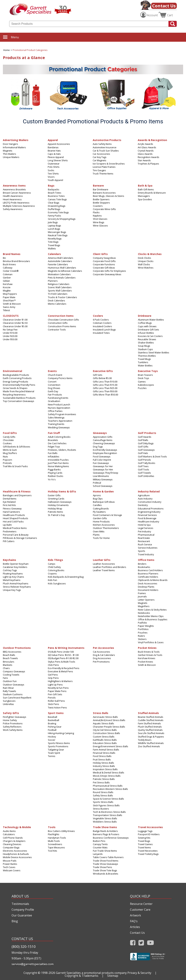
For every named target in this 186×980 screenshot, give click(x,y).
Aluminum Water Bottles (151, 320)
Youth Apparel (55, 180)
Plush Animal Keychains (16, 583)
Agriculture (144, 495)
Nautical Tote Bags (58, 235)
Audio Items (9, 831)
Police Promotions (13, 723)
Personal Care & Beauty (16, 535)
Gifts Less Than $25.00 (105, 388)
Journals (142, 596)
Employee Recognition (105, 453)
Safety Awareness (13, 209)
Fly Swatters (99, 512)
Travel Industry (146, 554)
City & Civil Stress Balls (105, 730)
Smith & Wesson (12, 304)
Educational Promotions (151, 509)
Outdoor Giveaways (14, 685)
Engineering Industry (149, 512)
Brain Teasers (145, 375)
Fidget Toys (54, 447)
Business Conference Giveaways (111, 838)
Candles (97, 505)
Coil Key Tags (10, 570)
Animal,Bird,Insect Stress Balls (109, 720)
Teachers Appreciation (60, 421)
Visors (51, 177)
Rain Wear (8, 688)
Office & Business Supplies (153, 619)
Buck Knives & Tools (149, 652)
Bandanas (53, 147)
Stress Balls (101, 713)
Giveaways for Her (103, 466)
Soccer (52, 740)
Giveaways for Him (103, 470)
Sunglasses (9, 701)
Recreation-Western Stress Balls (110, 789)
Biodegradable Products (16, 375)
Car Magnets (100, 160)
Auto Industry (145, 499)
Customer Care (140, 910)
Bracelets (53, 440)
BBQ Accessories (12, 652)
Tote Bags (53, 242)
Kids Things (55, 560)
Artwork (135, 915)
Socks (51, 170)
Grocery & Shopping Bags (62, 219)
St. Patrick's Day (56, 515)
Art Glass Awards (147, 147)
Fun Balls (53, 453)
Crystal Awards (146, 151)
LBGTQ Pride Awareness (16, 203)
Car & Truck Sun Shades (106, 151)
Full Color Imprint (102, 460)
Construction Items (61, 316)
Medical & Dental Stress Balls (109, 773)
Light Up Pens (55, 685)
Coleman (8, 274)
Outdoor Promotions (17, 648)
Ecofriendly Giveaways (105, 450)
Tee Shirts (53, 174)
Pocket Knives (147, 648)
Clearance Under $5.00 (15, 326)
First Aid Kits (9, 505)
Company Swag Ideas (104, 258)
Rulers (141, 636)
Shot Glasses (100, 219)
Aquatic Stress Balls (103, 723)
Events (52, 371)
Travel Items (144, 847)
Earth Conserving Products (17, 378)
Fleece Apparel (56, 157)
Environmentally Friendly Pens (19, 385)
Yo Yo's (52, 479)
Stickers (142, 639)
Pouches (143, 633)
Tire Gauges (99, 170)
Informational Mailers (14, 147)
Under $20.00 (10, 336)
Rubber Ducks (56, 476)
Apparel (53, 140)
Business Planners (148, 574)
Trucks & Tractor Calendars (62, 297)
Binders (142, 564)
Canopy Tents (100, 844)
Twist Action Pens (57, 708)
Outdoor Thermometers (106, 528)
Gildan (6, 281)
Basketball (54, 720)
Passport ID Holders (149, 834)
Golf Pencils (144, 460)
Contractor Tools (57, 330)
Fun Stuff (54, 433)
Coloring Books (56, 570)
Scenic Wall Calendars (60, 287)
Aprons (97, 495)
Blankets (8, 665)
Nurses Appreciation (59, 408)
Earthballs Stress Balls (105, 740)
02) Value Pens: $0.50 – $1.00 (63, 655)
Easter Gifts (54, 495)
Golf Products (147, 433)
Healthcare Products (14, 515)
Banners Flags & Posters (106, 834)
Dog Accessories (102, 658)
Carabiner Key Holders (15, 567)
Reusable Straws (147, 339)
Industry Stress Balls (104, 766)
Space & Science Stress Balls (108, 799)
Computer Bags (11, 847)
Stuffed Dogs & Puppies (151, 737)
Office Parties (55, 411)
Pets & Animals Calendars (62, 278)
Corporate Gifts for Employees (109, 271)
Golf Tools (144, 470)
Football (52, 730)
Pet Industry (144, 531)
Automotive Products (107, 140)
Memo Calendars (57, 304)
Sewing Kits (144, 838)
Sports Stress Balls (103, 802)
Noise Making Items (58, 466)
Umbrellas (8, 704)
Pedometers (10, 531)
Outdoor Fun (10, 681)
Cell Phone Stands (13, 838)
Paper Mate (9, 297)
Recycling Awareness (14, 395)
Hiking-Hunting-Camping (61, 733)
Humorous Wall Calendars (62, 268)
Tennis (52, 756)
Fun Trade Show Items (105, 851)
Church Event (55, 375)
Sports (142, 551)
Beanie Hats (54, 151)
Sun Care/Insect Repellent (17, 698)
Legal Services (146, 528)
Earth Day (53, 391)
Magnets (8, 151)
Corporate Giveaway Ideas (107, 274)
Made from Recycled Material (19, 391)
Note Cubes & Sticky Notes (152, 610)
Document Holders (148, 590)
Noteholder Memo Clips (151, 616)
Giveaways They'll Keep (106, 473)
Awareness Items (14, 185)
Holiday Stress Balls (103, 763)
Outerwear (54, 164)
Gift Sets (98, 375)
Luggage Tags (145, 831)
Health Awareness (13, 196)
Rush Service (145, 544)
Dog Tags (98, 447)
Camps (52, 564)
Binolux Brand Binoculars (16, 261)
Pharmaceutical (146, 535)
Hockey (52, 737)
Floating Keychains (13, 574)
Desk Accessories (148, 583)
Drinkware (145, 316)
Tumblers (143, 362)
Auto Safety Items (102, 144)
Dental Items (10, 499)
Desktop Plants (146, 587)
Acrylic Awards (145, 144)
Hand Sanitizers (11, 512)
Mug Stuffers (10, 453)
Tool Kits (53, 851)
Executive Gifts (103, 371)
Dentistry (143, 505)
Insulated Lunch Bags (104, 330)
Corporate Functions (104, 264)
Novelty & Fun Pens (58, 688)
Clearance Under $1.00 (15, 320)
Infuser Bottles (146, 333)
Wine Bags (99, 222)
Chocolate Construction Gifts (63, 320)
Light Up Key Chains (13, 577)
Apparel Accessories (59, 144)
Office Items (146, 560)
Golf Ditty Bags (146, 443)
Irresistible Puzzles (58, 460)
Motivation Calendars (59, 274)
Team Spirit (54, 753)
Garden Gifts (100, 518)
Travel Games (145, 844)
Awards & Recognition (152, 140)
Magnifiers (144, 606)
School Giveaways (103, 486)
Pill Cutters (9, 541)
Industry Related (149, 491)
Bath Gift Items (146, 189)
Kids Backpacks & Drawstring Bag (66, 577)
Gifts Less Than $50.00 (105, 391)
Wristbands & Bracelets (106, 874)
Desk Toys (144, 378)
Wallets (52, 248)
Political (97, 483)
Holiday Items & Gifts (62, 491)
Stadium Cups (145, 349)
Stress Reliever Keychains (17, 587)
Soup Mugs (144, 346)
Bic (4, 258)
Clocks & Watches (150, 254)
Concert (52, 382)
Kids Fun (53, 580)
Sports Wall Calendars (60, 291)
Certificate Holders (148, 577)
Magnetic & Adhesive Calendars (65, 271)
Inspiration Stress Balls (105, 769)
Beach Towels (10, 658)
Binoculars (9, 662)
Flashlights (54, 834)
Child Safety (54, 567)
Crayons (52, 574)
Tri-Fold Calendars (58, 294)
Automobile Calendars (60, 261)
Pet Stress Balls (101, 782)
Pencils (52, 698)
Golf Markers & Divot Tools (152, 457)
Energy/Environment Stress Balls (111, 746)
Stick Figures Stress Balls (106, 805)
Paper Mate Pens (57, 691)
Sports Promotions (58, 746)
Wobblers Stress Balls (105, 822)
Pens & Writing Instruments (66, 648)
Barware (98, 185)
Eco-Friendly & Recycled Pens (64, 668)
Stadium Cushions (13, 694)
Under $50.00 (10, 339)
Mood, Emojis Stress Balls (107, 776)
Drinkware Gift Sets (148, 330)
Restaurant (144, 541)
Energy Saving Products (16, 382)
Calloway (8, 268)
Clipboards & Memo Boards (153, 580)
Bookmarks (144, 567)
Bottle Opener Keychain (16, 564)
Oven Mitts (99, 531)
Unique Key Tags (12, 590)
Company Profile (23, 910)
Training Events (56, 424)
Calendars (54, 254)
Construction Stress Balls (106, 733)
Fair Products (55, 395)
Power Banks (10, 864)
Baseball (53, 717)
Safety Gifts (11, 713)
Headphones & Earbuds (16, 854)
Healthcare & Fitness (17, 491)
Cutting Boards (101, 509)
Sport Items (56, 713)
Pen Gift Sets (55, 694)
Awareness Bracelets (14, 189)
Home (7, 50)
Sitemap (113, 976)
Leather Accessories (104, 564)
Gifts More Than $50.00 (105, 395)
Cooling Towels (11, 675)
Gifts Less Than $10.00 (105, 382)
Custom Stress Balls (104, 737)
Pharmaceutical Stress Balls (108, 786)
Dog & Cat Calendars (104, 655)
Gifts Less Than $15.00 (105, 385)
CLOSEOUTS (11, 316)
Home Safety (10, 720)
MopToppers (10, 294)
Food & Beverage (147, 518)
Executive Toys (148, 371)
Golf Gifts (143, 447)
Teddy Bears (145, 740)
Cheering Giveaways (104, 443)
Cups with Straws (147, 326)
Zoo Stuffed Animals (149, 746)
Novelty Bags (55, 239)
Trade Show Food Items (106, 861)
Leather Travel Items (104, 570)
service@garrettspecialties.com (32, 964)
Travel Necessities (148, 851)
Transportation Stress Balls (108, 815)
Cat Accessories (101, 652)
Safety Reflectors (12, 727)
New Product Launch (59, 404)
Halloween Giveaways (60, 502)
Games (142, 382)
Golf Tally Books (147, 463)
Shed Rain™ (9, 300)
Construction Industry (150, 502)
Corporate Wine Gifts (104, 209)
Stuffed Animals (148, 713)
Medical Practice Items (15, 528)
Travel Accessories (150, 827)
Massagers (144, 196)
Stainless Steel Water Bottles (154, 352)
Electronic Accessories (15, 851)
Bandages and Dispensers (17, 495)
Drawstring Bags (57, 206)
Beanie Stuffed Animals (151, 717)
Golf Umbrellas (146, 476)
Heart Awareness (12, 199)
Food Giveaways (102, 457)
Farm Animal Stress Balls (106, 750)
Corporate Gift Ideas (104, 268)
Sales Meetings (56, 417)
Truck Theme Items (103, 174)
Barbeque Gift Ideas (104, 502)
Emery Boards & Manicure (152, 193)
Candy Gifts (9, 437)
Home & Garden (103, 491)
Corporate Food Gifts (104, 261)
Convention (54, 385)
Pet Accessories (103, 648)
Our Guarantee (22, 915)
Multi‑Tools (54, 841)
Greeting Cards (56, 499)
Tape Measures (56, 847)
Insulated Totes (101, 333)
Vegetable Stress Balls (105, 818)
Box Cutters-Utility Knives (61, 831)
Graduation (54, 401)
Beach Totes (55, 193)
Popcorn (8, 460)
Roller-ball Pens (56, 701)
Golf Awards (145, 437)
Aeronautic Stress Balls (105, 717)
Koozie (7, 287)
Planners (53, 281)
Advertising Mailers (16, 140)
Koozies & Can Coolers (150, 336)
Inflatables (54, 457)
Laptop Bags (54, 226)
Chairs (6, 668)
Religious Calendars (59, 284)
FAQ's (134, 921)
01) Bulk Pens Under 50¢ (61, 652)
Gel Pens (53, 675)
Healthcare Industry (148, 522)
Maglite (7, 291)
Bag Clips (98, 499)
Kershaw (8, 284)
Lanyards (98, 854)
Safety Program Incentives (62, 414)
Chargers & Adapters (14, 841)
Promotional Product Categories (30, 50)
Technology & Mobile (17, 827)
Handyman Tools (57, 838)
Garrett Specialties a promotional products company (91, 973)
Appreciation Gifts (103, 437)
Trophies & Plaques (148, 164)
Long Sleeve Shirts (58, 160)
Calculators (9, 834)
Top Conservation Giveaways (19, 401)
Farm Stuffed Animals (149, 723)
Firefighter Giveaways (15, 717)
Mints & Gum (10, 450)
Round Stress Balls (103, 792)
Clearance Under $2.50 (15, 323)
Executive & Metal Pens (60, 671)
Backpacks (54, 189)
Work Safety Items (13, 730)
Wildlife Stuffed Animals (151, 743)
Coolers (98, 316)
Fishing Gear (55, 727)
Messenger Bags (57, 232)
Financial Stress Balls (104, 753)
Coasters (98, 206)
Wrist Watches (146, 268)
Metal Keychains (12, 580)
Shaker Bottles (146, 343)
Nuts (5, 457)
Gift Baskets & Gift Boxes (17, 447)
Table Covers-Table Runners (108, 857)
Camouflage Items (103, 440)
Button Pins (99, 841)
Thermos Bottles (147, 356)
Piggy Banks (54, 470)
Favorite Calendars (58, 264)
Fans (5, 678)
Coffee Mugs (145, 323)
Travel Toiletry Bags (148, 854)
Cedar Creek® (11, 271)
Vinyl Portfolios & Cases (151, 642)
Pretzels (7, 463)
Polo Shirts (54, 167)
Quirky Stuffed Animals (150, 730)
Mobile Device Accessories (17, 857)
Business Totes (56, 196)
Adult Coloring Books (59, 437)
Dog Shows (54, 388)
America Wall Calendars (61, 258)
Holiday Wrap (55, 509)
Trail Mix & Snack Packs (15, 466)
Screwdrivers (55, 844)
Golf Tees (143, 466)
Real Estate (144, 538)
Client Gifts (100, 254)
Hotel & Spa (144, 525)
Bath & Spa (145, 185)
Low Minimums (101, 476)
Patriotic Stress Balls (104, 779)
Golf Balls (143, 440)
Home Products (101, 522)
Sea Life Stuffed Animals (151, 733)
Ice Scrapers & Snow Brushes (109, 164)
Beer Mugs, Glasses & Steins (109, 196)
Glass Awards (145, 154)
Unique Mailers (11, 157)
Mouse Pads (10, 861)
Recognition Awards (148, 157)
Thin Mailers (9, 154)
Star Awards (144, 160)
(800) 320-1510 (24, 947)
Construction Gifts (58, 323)
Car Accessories (101, 154)
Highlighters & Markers (60, 681)
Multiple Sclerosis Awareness (19, 206)
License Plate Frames (104, 167)
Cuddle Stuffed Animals (151, 720)
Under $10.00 (10, 333)
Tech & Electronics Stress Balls (109, 812)
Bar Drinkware (101, 189)
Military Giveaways (103, 479)
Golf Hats (143, 453)
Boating (52, 723)
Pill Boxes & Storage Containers (20, 538)
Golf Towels (144, 473)
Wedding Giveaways (59, 427)
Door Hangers (10, 144)
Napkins (97, 216)
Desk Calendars (56, 300)
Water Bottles (145, 365)
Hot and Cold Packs (13, 522)
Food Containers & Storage (107, 515)
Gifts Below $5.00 (102, 378)
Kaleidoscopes (146, 385)
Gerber (7, 278)
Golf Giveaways (146, 450)
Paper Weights (146, 626)
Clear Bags (54, 203)
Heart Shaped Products (16, 518)
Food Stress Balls (102, 756)
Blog (15, 921)
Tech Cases (9, 867)
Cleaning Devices (12, 844)
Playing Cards (55, 473)
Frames (142, 593)
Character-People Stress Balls (109, 727)
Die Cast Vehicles (57, 443)
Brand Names (12, 254)
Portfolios (143, 629)
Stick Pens (54, 704)
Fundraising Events (58, 398)
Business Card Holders (150, 570)
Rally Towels (9, 691)
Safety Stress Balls (103, 795)
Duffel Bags (54, 209)
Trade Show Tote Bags (105, 870)
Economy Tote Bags (58, 212)
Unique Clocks (146, 261)
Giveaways (100, 433)
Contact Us (164, 6)
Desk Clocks (145, 258)
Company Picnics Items (60, 378)
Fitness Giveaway (12, 509)
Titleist (6, 310)
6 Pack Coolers (101, 320)
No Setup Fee (10, 330)
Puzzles (142, 388)
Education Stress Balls (105, 743)
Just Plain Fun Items (58, 463)
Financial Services (147, 515)
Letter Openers (146, 600)
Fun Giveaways (101, 463)
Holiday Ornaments (58, 505)
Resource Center (141, 904)
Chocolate (8, 440)
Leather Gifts (102, 560)
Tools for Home (101, 538)
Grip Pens (53, 678)
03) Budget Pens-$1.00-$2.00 (63, 658)
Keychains (9, 560)
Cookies (7, 443)
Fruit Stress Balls (102, 760)
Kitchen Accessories (104, 525)
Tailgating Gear (56, 750)
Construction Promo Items (62, 326)
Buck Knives (9, 264)
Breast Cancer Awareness (17, 193)
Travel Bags (54, 245)
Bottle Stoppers (101, 203)
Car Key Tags (100, 157)
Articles (135, 927)
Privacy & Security (139, 973)
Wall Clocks (144, 264)
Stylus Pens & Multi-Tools (62, 662)
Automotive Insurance (105, 147)
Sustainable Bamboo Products (19, 398)
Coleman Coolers (102, 323)
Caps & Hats (54, 154)
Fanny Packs (54, 216)
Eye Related (9, 502)
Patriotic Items (55, 512)
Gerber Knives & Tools (150, 655)
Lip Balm (7, 525)
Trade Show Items (105, 827)
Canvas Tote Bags (57, 199)
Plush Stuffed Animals (150, 727)
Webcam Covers (12, 870)
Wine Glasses (100, 226)
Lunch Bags (54, 229)
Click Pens (53, 665)
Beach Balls (9, 655)
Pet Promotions (101, 662)
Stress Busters (101, 809)
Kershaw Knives (147, 658)
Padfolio (142, 623)
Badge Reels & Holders (105, 831)
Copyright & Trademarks (82, 976)
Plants (96, 535)
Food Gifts (10, 433)
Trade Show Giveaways (105, 864)
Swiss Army (9, 307)
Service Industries (148, 548)
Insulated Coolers (102, 326)
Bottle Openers (101, 199)
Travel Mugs (144, 359)
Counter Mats (100, 847)
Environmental (12, 371)
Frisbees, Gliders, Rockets (62, 450)
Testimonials (20, 904)
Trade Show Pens (102, 867)
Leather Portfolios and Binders (110, 567)
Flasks (96, 212)
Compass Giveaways (14, 671)
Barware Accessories (104, 193)
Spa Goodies (145, 199)
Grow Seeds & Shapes (15, 388)
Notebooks (144, 613)
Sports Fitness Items (59, 743)
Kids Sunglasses (57, 583)
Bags (51, 185)
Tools (52, 827)
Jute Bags (53, 222)
